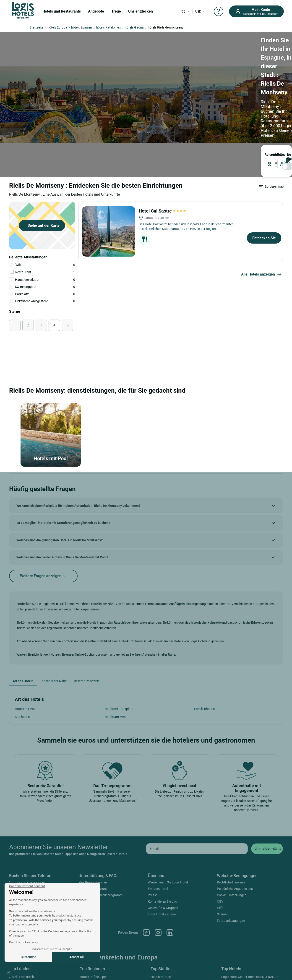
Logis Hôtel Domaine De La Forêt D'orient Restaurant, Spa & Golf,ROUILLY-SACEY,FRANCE (250, 938)
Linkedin (170, 864)
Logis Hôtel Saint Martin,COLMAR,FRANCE (252, 921)
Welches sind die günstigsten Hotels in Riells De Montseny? (60, 471)
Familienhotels (204, 640)
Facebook (146, 864)
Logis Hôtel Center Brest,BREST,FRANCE (250, 908)
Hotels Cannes (161, 933)
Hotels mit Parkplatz (119, 640)
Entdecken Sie (264, 169)
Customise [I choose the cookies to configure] (29, 957)
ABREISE (124, 77)
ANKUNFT (98, 77)
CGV (220, 833)
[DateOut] (131, 87)
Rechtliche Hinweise (231, 813)
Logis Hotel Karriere (162, 845)
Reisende (154, 77)
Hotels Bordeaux (162, 940)
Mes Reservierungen (93, 813)
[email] (197, 780)
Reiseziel (44, 77)
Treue (116, 11)
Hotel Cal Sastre (163, 142)
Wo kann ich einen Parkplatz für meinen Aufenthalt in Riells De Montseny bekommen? (78, 437)
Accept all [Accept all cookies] (77, 957)
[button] (9, 972)
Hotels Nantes (161, 908)
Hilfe (220, 839)
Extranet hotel (158, 820)
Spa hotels (22, 648)
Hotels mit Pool (26, 640)
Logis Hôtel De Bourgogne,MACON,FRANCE (252, 914)
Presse (153, 826)
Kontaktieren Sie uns (93, 820)
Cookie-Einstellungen (232, 826)
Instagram (158, 864)
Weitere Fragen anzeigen (43, 507)
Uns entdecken (141, 11)
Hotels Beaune (161, 927)
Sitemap (223, 845)
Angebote (96, 11)
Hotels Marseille (162, 914)
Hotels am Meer (116, 648)
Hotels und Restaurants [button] (62, 11)
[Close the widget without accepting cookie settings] (27, 886)
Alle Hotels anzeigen (262, 206)
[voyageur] (164, 87)
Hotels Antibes (161, 921)
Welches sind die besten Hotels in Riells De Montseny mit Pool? (62, 489)
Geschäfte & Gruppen (163, 839)
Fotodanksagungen (231, 852)
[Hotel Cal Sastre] (109, 163)
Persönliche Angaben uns (235, 820)
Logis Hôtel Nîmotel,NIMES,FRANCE (247, 927)
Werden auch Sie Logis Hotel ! (169, 813)
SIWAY (197, 964)
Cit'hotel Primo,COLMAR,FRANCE (245, 949)
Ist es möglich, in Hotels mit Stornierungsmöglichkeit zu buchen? (63, 454)
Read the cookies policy (23, 942)
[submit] (267, 780)
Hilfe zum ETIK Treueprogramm (100, 826)
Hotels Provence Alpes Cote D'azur (104, 914)
